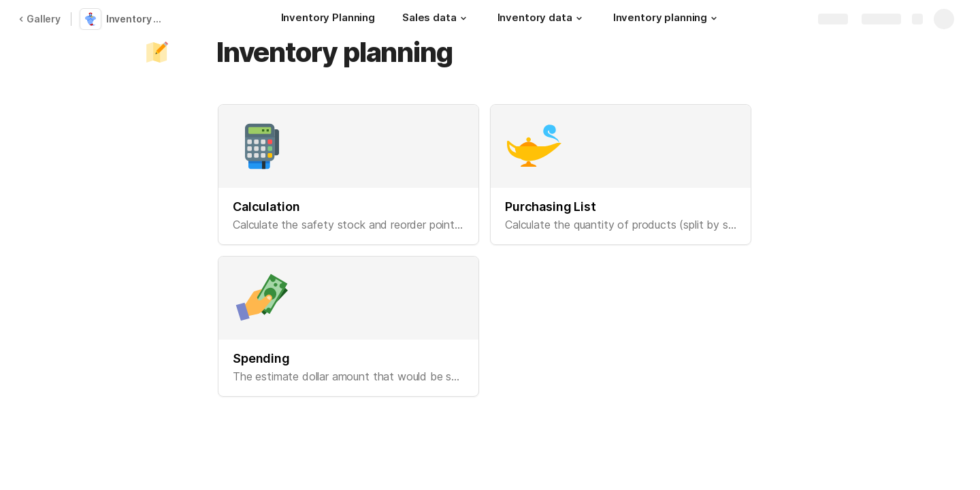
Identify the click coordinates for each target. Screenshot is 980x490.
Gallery (39, 19)
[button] (463, 18)
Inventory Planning (139, 19)
